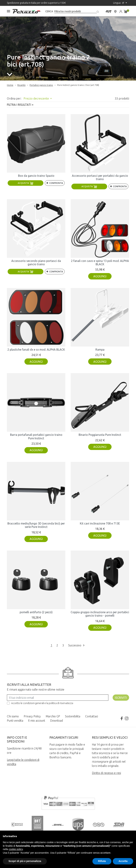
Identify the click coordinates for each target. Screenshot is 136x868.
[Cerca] (76, 11)
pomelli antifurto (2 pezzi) (36, 612)
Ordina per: (14, 98)
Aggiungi (100, 276)
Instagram (127, 718)
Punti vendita (15, 721)
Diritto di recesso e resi (106, 773)
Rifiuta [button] (102, 861)
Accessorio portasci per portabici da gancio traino (100, 177)
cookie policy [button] (16, 849)
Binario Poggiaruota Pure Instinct (100, 435)
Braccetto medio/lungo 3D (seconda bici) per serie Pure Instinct (36, 525)
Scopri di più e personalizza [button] (25, 861)
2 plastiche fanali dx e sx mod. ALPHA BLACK (36, 350)
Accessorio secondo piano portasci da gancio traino (36, 263)
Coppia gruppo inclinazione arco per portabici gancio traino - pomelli (100, 614)
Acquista (25, 183)
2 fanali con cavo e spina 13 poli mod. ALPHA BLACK (100, 263)
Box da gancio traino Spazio (36, 176)
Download (56, 721)
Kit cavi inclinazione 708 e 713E (100, 523)
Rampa (100, 350)
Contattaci (92, 716)
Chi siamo (13, 716)
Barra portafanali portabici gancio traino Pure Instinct (36, 436)
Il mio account (37, 721)
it (124, 3)
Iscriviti (121, 698)
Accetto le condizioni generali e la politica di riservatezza (42, 703)
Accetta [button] (123, 861)
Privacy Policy (32, 716)
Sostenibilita (73, 716)
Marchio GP (53, 716)
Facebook (122, 718)
